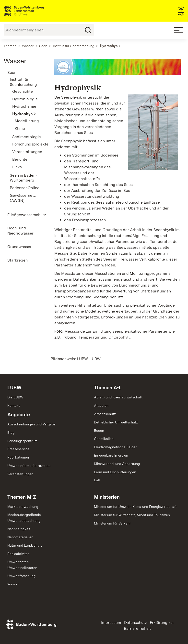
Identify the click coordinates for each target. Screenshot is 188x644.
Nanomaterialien (20, 537)
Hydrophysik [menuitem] (24, 114)
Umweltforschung (21, 576)
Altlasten (101, 406)
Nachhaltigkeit (19, 529)
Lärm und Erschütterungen (115, 472)
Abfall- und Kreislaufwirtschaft (118, 397)
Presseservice (18, 449)
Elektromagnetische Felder (115, 447)
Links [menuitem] (17, 167)
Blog (11, 433)
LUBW (14, 388)
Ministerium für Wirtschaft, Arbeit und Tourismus (132, 515)
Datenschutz (135, 623)
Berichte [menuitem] (20, 159)
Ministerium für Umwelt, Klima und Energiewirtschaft (135, 507)
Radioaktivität (18, 554)
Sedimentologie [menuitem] (26, 137)
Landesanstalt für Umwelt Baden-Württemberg (32, 11)
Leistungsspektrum (22, 441)
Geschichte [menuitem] (23, 91)
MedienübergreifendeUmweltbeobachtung (24, 518)
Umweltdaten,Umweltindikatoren (22, 565)
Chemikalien (104, 439)
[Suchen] (88, 30)
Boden (99, 431)
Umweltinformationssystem (29, 466)
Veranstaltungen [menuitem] (26, 152)
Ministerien (107, 497)
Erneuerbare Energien (111, 455)
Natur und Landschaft (25, 545)
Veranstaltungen (20, 474)
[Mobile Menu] (178, 30)
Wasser (15, 61)
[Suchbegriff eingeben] (49, 30)
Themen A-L (108, 388)
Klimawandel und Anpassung (117, 464)
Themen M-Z (22, 497)
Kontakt (14, 406)
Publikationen (18, 457)
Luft (97, 480)
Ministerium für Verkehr (112, 523)
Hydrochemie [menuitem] (24, 106)
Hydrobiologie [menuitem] (25, 99)
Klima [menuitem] (20, 128)
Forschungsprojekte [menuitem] (26, 144)
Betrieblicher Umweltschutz (116, 422)
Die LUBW (15, 397)
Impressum (111, 623)
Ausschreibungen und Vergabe (31, 424)
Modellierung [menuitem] (27, 121)
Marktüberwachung (23, 507)
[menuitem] (23, 73)
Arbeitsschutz (105, 414)
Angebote (19, 415)
